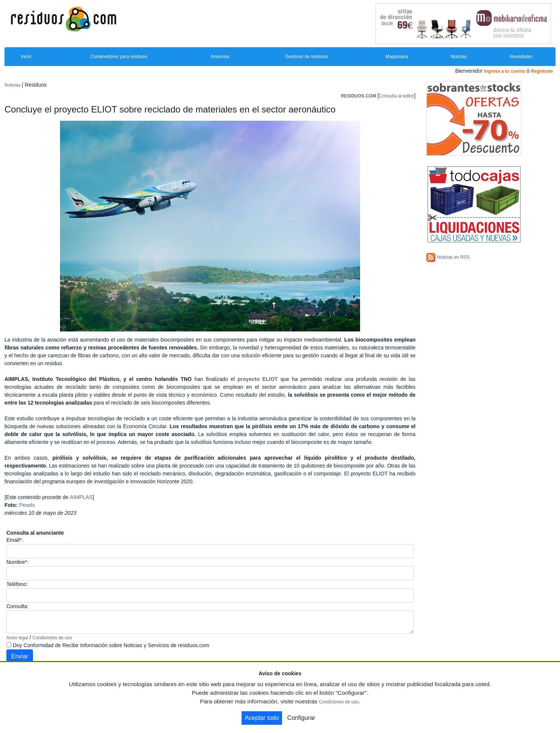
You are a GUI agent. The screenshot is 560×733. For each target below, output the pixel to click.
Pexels (27, 505)
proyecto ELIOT (258, 379)
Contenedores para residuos (119, 57)
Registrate (542, 71)
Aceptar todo (262, 718)
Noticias (459, 57)
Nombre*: (17, 562)
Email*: (15, 540)
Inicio (26, 57)
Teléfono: (17, 584)
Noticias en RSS (453, 257)
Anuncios (220, 57)
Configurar (301, 718)
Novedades (521, 57)
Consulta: (17, 606)
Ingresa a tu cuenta (504, 71)
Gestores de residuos (306, 57)
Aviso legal (17, 638)
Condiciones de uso (52, 638)
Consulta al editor (396, 96)
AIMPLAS (81, 497)
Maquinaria (397, 57)
